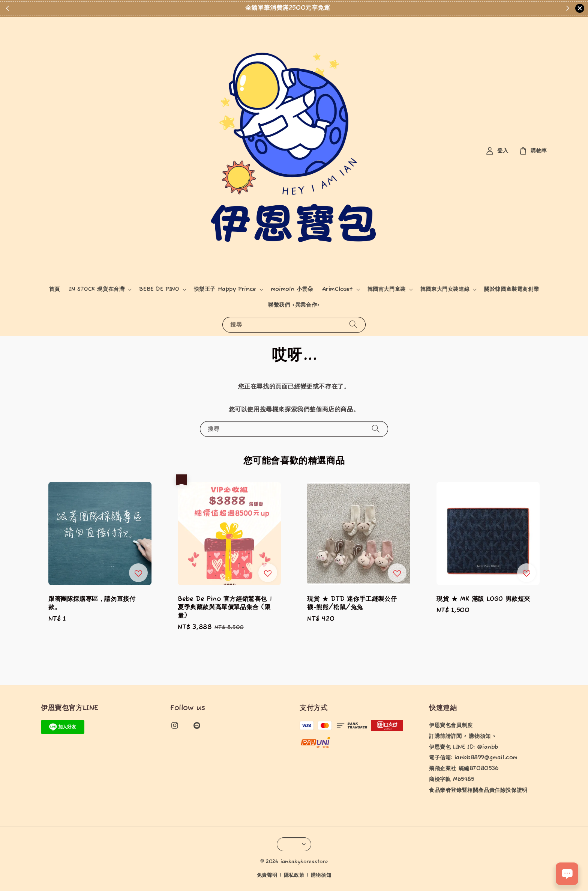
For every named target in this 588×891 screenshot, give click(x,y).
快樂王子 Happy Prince (225, 289)
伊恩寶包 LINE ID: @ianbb (464, 747)
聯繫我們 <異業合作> (294, 305)
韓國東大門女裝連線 (445, 289)
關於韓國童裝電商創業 (511, 289)
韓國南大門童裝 (387, 289)
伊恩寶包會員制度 (451, 725)
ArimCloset (337, 289)
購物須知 (321, 875)
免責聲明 (267, 875)
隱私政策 (294, 875)
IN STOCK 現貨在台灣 (97, 289)
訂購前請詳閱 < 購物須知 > (462, 736)
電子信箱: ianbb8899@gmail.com (473, 758)
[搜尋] (353, 324)
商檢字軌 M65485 (452, 780)
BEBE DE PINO (159, 289)
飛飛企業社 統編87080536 (464, 769)
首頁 (55, 289)
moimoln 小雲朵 (292, 289)
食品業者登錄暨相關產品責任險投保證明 (478, 790)
